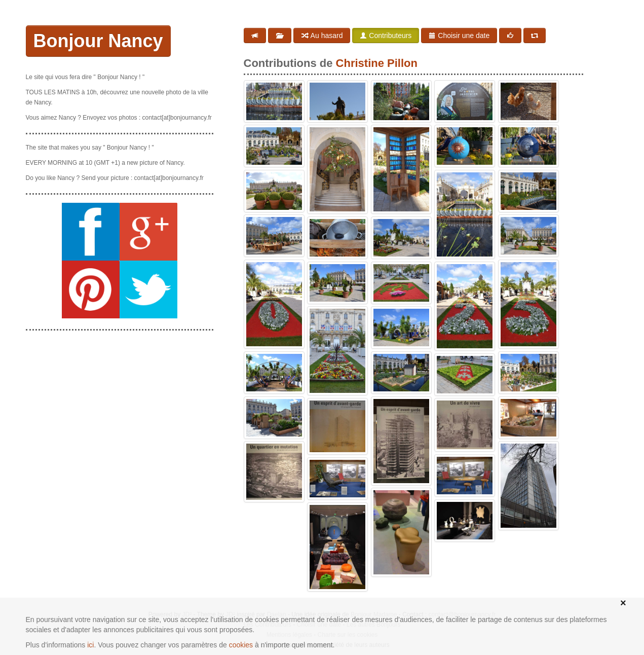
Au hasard (322, 35)
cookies (241, 645)
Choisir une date (459, 35)
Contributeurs (386, 35)
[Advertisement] (120, 402)
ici (90, 645)
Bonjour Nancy (98, 41)
